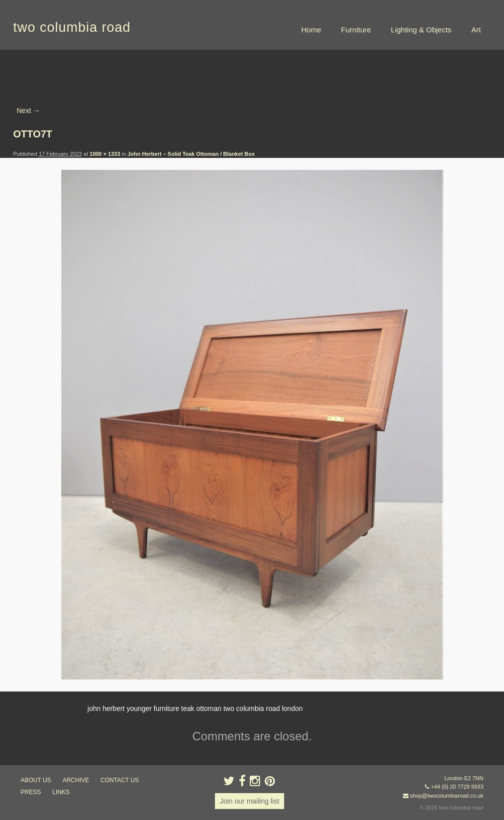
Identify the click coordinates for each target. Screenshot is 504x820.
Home (311, 30)
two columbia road (72, 27)
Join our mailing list (250, 801)
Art (476, 30)
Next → (29, 111)
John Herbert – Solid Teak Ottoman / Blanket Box (191, 154)
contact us (120, 780)
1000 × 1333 (105, 154)
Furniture (356, 30)
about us (36, 780)
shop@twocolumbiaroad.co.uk (447, 796)
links (61, 792)
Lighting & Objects (421, 30)
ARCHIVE (76, 780)
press (31, 792)
